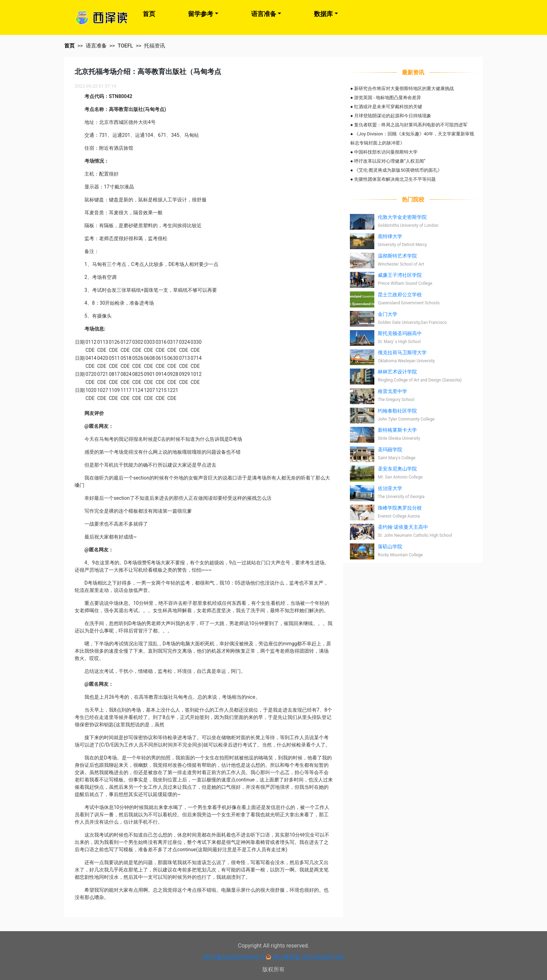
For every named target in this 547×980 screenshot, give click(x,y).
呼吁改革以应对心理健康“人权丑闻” (390, 161)
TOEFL (125, 46)
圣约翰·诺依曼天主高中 (403, 527)
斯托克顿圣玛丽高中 (400, 333)
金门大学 (388, 314)
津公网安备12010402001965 (308, 957)
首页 (149, 14)
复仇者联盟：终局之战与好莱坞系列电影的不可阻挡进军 (411, 125)
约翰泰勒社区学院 (397, 411)
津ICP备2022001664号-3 (233, 957)
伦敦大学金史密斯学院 (402, 217)
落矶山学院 (390, 547)
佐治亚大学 (390, 488)
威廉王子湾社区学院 (400, 275)
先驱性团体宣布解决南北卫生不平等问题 (395, 179)
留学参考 (201, 14)
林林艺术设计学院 (397, 372)
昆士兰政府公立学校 (400, 295)
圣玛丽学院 (390, 450)
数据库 (323, 14)
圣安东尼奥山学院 (397, 469)
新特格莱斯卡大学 (397, 430)
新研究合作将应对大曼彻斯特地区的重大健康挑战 (404, 88)
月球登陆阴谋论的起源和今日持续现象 (393, 116)
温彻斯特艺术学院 (397, 256)
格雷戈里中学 (392, 391)
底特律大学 (390, 236)
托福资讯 (155, 46)
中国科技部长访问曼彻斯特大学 (386, 152)
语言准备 (264, 14)
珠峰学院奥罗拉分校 (400, 508)
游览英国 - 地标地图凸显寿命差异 (388, 98)
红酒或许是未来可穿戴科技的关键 (388, 107)
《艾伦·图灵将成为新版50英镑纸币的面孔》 (398, 170)
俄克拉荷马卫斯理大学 (402, 352)
